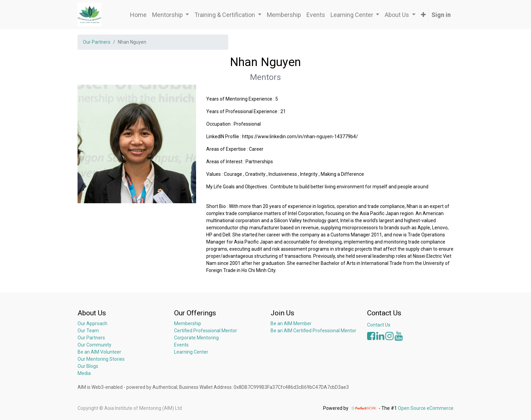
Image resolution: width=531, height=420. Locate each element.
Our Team (88, 331)
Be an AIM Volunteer (99, 352)
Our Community (94, 345)
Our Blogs (88, 366)
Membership (188, 323)
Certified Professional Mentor (206, 331)
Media (84, 373)
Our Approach (92, 323)
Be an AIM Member (291, 323)
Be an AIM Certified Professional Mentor (313, 331)
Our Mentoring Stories (101, 359)
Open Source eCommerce (426, 408)
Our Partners (97, 42)
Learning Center (191, 352)
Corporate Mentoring (197, 338)
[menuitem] (138, 15)
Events (181, 345)
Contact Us (379, 325)
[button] (423, 15)
